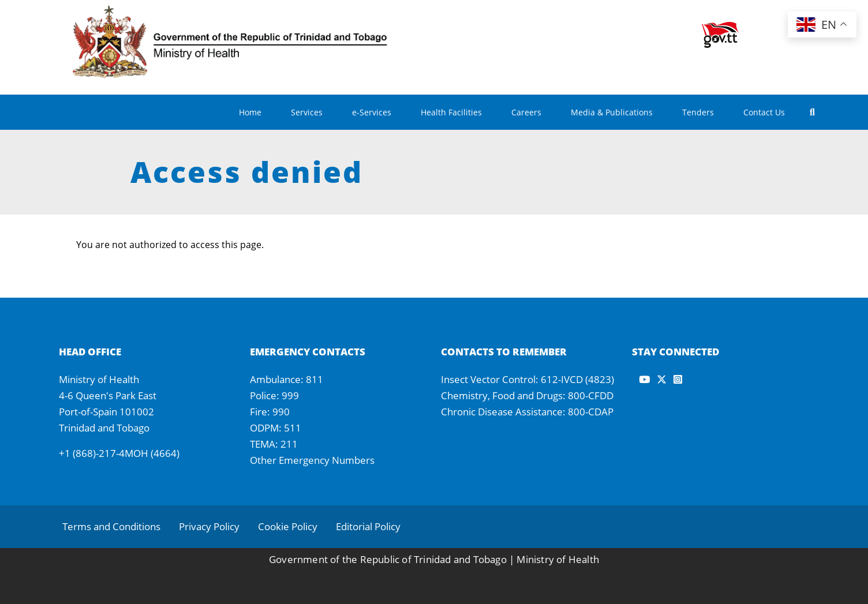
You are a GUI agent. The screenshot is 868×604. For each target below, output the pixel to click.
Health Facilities (451, 112)
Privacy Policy (209, 526)
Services (307, 112)
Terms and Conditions (111, 526)
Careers (526, 112)
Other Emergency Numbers (312, 460)
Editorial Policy (368, 526)
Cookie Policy (288, 526)
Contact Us (764, 112)
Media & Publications (612, 112)
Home (250, 112)
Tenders (698, 112)
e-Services (372, 112)
